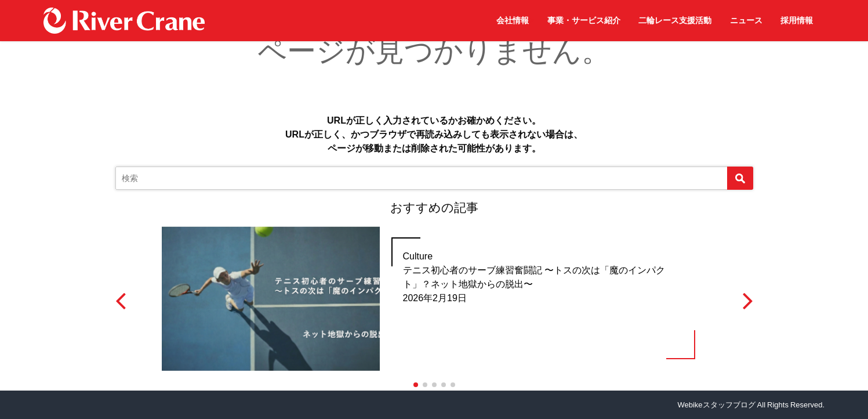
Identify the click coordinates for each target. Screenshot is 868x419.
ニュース (746, 20)
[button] (416, 385)
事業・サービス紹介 (584, 20)
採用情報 (797, 20)
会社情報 (513, 20)
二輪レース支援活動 (675, 20)
